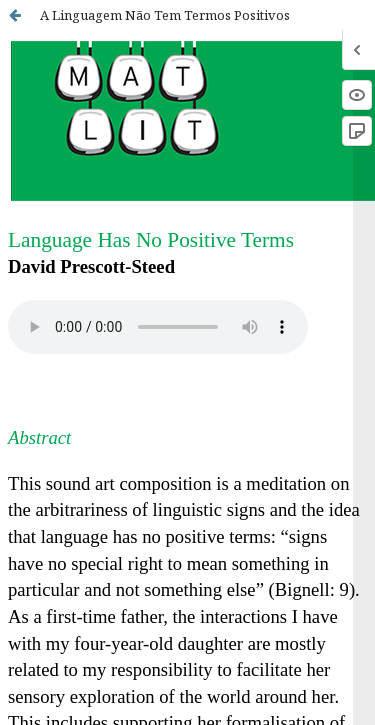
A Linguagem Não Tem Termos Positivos (165, 15)
